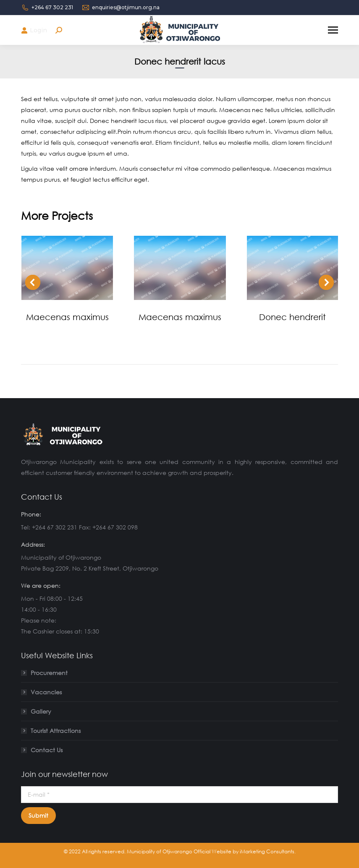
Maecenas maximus (67, 317)
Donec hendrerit (292, 317)
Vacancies (46, 692)
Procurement (49, 673)
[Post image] (67, 268)
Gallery (41, 711)
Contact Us (47, 750)
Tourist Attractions (56, 731)
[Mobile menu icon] (333, 30)
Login (34, 30)
